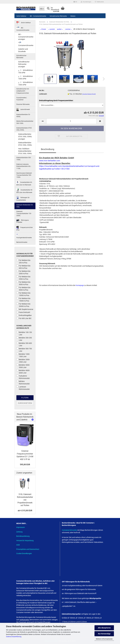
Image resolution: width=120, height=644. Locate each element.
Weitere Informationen (104, 639)
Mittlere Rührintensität (23, 382)
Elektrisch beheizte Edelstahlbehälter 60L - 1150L (24, 166)
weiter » (60, 29)
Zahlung (19, 532)
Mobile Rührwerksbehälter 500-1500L (25, 122)
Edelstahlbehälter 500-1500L (24, 159)
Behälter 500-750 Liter (24, 350)
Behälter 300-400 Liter (24, 344)
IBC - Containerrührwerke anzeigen (26, 37)
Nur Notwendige (104, 634)
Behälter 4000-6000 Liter (23, 372)
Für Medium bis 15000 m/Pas (23, 299)
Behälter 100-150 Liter (24, 333)
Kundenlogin (86, 2)
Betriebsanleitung (23, 536)
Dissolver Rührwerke (23, 104)
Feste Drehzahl (23, 312)
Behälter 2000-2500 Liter (23, 361)
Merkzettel (99, 2)
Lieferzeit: (43, 94)
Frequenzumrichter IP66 (25, 228)
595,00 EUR (25, 465)
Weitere (73, 16)
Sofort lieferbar (21, 16)
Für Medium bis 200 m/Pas (23, 261)
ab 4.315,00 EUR (25, 511)
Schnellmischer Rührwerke (58, 16)
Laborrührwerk (23, 109)
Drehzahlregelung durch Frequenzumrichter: (56, 100)
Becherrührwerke (22, 242)
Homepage (80, 285)
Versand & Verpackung (25, 540)
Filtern (25, 398)
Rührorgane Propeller (23, 221)
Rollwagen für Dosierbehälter (23, 199)
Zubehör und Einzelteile (23, 50)
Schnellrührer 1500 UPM (26, 84)
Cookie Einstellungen (24, 553)
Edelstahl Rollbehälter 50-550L (25, 206)
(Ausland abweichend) (89, 94)
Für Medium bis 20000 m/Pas (23, 305)
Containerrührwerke (26, 44)
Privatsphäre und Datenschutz (28, 549)
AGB (18, 545)
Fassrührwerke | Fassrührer (22, 99)
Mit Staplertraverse (25, 309)
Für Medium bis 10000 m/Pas (23, 294)
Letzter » (68, 29)
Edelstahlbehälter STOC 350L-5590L (24, 129)
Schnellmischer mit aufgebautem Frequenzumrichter (23, 91)
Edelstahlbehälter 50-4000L (23, 116)
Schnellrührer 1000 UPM (26, 77)
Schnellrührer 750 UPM (26, 71)
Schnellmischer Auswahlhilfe (24, 327)
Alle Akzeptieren (104, 628)
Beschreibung (48, 149)
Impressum (21, 527)
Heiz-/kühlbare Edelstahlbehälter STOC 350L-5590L (25, 151)
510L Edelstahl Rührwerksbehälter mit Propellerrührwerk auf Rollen (25, 500)
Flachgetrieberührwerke (24, 236)
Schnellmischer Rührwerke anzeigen (24, 64)
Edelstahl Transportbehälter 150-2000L (24, 214)
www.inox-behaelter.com (50, 161)
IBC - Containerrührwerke (38, 16)
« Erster (43, 29)
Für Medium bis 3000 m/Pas (23, 283)
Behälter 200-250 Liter (24, 339)
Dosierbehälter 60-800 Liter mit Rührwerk (24, 183)
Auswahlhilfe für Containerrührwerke (25, 255)
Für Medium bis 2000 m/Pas (23, 272)
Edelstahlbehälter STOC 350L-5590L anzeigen (25, 137)
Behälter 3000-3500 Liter (23, 366)
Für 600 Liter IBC (24, 318)
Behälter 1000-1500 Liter (23, 355)
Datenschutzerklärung (14, 637)
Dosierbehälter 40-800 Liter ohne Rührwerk (24, 191)
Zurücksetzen (25, 403)
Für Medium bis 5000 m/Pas (23, 289)
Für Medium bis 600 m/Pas (23, 267)
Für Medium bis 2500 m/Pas (23, 278)
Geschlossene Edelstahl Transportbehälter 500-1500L (24, 175)
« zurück (51, 29)
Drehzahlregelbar (24, 315)
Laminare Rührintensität (23, 388)
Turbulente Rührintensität (23, 377)
